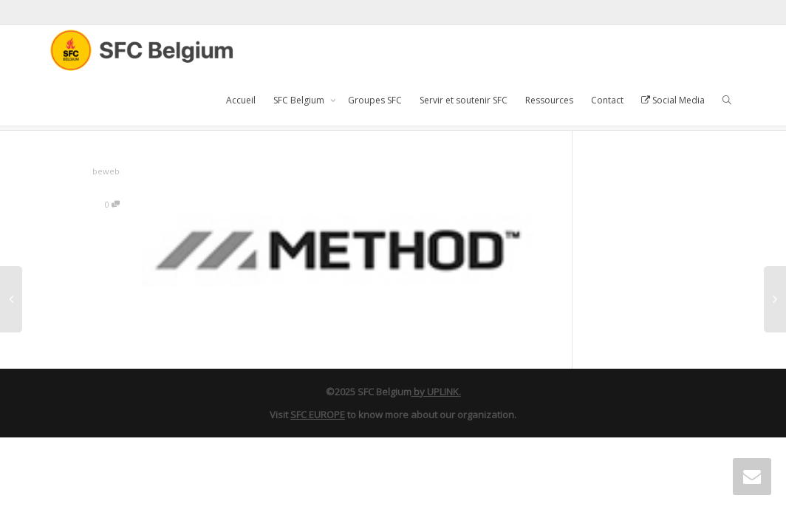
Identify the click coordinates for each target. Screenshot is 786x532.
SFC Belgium (300, 100)
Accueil (241, 100)
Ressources (549, 100)
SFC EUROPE (318, 415)
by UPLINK (435, 392)
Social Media (673, 100)
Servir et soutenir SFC (464, 100)
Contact (607, 100)
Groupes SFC (375, 100)
